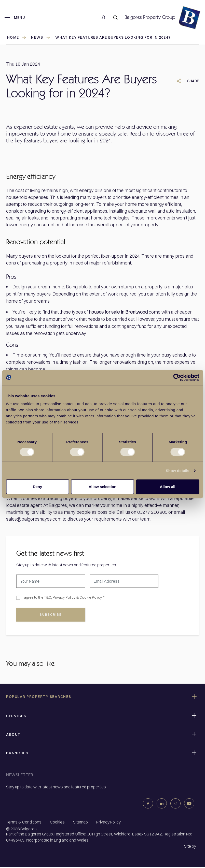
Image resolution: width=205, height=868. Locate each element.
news (41, 37)
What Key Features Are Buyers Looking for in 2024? (113, 37)
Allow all (168, 487)
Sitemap (80, 823)
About (13, 735)
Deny (38, 487)
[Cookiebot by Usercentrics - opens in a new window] (177, 377)
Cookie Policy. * (92, 597)
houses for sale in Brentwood (118, 312)
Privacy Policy (64, 597)
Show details (178, 471)
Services (16, 717)
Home (17, 37)
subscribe (51, 615)
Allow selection (102, 487)
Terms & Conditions (24, 823)
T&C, (48, 597)
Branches (17, 754)
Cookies (57, 823)
